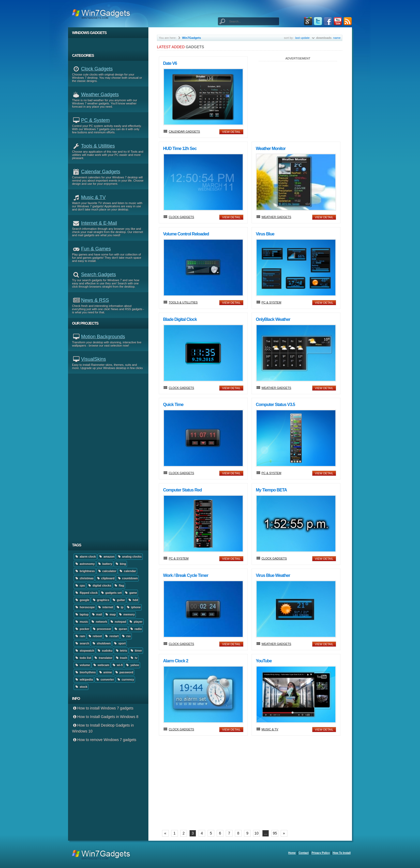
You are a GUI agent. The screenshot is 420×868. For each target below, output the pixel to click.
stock (81, 687)
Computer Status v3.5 (275, 405)
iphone (133, 607)
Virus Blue (265, 234)
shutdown (101, 643)
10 (257, 833)
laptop (82, 614)
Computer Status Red (183, 490)
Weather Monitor (271, 149)
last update (302, 38)
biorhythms (85, 672)
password (124, 672)
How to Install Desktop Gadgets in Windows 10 (103, 728)
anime (105, 672)
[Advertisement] (110, 457)
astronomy (85, 564)
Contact (304, 853)
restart (112, 636)
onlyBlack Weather (273, 319)
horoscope (85, 607)
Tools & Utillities (98, 146)
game (131, 593)
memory (127, 614)
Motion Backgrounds (103, 337)
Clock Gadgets (97, 69)
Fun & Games (96, 249)
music (81, 622)
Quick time (173, 405)
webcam (101, 665)
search (82, 643)
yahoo (132, 665)
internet (105, 607)
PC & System (95, 120)
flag (119, 585)
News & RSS (95, 300)
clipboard (105, 578)
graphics (100, 600)
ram (80, 636)
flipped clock (86, 593)
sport (119, 643)
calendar (127, 571)
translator (103, 658)
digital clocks (99, 585)
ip (119, 607)
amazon (106, 557)
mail (96, 614)
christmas (84, 578)
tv (134, 658)
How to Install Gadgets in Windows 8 (105, 717)
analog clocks (129, 557)
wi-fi (117, 665)
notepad (118, 622)
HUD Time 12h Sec (180, 149)
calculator (107, 571)
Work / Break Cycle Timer (186, 575)
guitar (119, 600)
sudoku (105, 651)
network (99, 622)
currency (125, 679)
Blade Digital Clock (180, 319)
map (110, 614)
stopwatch (85, 651)
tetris (121, 651)
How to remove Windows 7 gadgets (104, 740)
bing (121, 564)
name (337, 38)
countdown (127, 578)
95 (275, 833)
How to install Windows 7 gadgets (103, 708)
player (136, 622)
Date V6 (170, 63)
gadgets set (111, 593)
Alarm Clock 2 (176, 661)
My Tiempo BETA (271, 490)
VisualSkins (94, 359)
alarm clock (85, 557)
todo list (83, 658)
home (292, 853)
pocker (82, 629)
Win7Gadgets (192, 38)
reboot (95, 636)
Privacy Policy (321, 853)
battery (105, 564)
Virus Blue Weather (273, 575)
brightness (85, 571)
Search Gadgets (99, 275)
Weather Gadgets (100, 95)
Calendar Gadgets (101, 172)
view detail (231, 132)
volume (82, 665)
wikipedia (84, 679)
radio (136, 629)
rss (126, 636)
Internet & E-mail (99, 223)
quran (120, 629)
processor (102, 629)
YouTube (264, 661)
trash (121, 658)
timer (136, 651)
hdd (133, 600)
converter (105, 679)
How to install (342, 853)
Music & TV (93, 197)
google (82, 600)
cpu (80, 585)
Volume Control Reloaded (186, 234)
